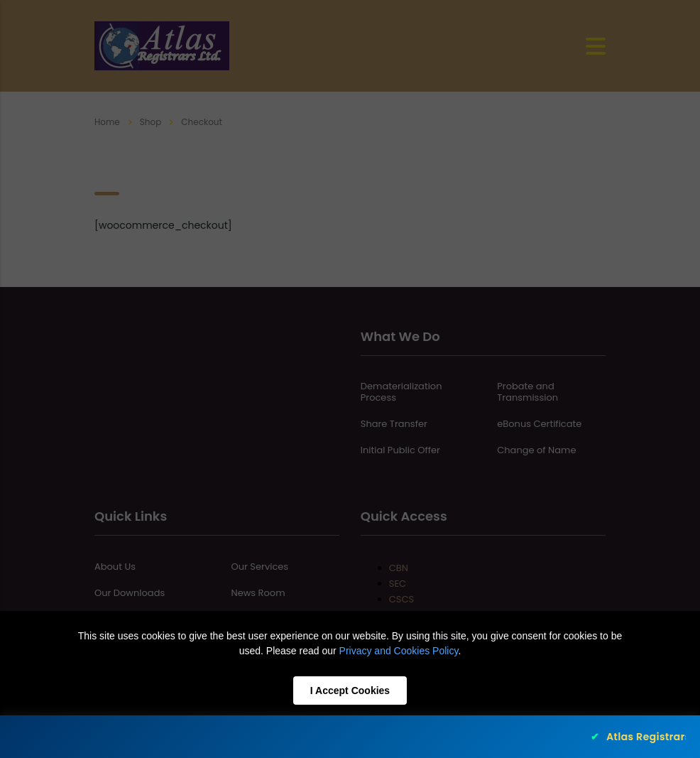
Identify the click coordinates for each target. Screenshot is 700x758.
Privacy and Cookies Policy (399, 651)
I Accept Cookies (350, 691)
